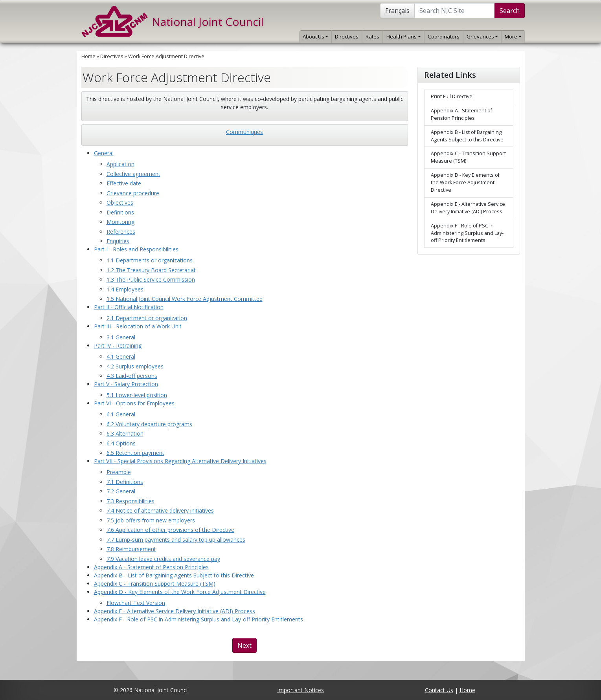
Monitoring (120, 222)
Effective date (124, 183)
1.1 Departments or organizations (150, 260)
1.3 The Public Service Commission (151, 279)
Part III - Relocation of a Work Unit (138, 326)
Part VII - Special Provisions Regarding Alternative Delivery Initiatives (180, 461)
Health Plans (403, 37)
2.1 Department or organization (147, 318)
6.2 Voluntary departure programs (149, 424)
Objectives (120, 202)
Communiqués (244, 132)
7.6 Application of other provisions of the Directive (170, 530)
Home (88, 56)
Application (120, 164)
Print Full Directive (452, 96)
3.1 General (121, 337)
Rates (372, 37)
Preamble (119, 472)
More (513, 37)
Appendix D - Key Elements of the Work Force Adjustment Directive (180, 592)
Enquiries (118, 241)
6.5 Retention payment (135, 453)
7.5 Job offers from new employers (151, 520)
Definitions (120, 212)
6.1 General (121, 414)
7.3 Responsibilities (130, 501)
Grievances (482, 37)
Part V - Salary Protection (126, 384)
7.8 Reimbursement (131, 549)
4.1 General (121, 356)
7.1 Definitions (125, 482)
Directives (347, 37)
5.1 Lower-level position (137, 395)
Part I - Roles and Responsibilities (136, 249)
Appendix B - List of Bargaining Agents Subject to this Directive (174, 575)
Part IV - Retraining (118, 345)
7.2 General (121, 491)
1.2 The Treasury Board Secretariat (151, 270)
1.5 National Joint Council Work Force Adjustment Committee (185, 299)
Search (510, 11)
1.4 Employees (125, 289)
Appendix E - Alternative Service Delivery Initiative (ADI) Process (175, 611)
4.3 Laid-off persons (132, 376)
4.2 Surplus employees (135, 366)
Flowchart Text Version (136, 603)
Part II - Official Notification (129, 307)
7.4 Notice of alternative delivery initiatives (160, 510)
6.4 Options (121, 443)
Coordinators (444, 37)
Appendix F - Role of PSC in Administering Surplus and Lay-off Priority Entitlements (198, 619)
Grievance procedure (133, 193)
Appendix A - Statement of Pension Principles (151, 567)
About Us (315, 37)
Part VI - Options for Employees (134, 403)
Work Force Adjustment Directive (166, 56)
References (121, 232)
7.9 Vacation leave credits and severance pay (163, 559)
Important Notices (300, 690)
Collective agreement (133, 174)
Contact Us (439, 690)
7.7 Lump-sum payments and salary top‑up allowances (176, 540)
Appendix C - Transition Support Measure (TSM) (155, 584)
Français (397, 11)
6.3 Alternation (125, 433)
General (104, 153)
